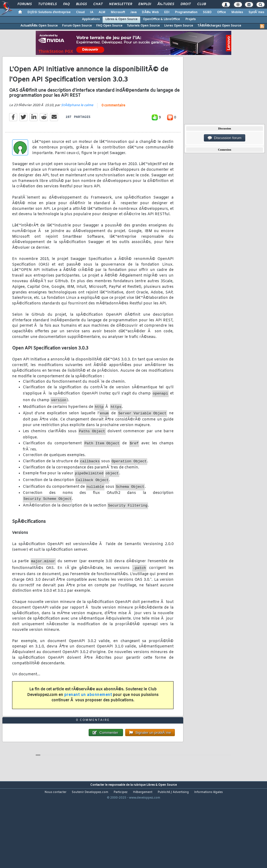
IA (92, 12)
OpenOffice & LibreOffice (161, 19)
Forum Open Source (77, 26)
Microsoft (118, 12)
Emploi (145, 4)
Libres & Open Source (121, 19)
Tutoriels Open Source (143, 26)
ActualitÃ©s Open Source (39, 26)
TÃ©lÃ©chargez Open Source (219, 26)
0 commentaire (113, 117)
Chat (98, 4)
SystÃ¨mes (256, 12)
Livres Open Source (179, 26)
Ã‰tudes (166, 4)
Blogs (81, 4)
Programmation (186, 12)
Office (221, 12)
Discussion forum (225, 138)
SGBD (207, 12)
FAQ (66, 4)
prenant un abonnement (88, 707)
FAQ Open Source (109, 26)
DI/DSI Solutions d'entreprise (49, 12)
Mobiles (237, 12)
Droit (186, 4)
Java (133, 12)
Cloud (80, 12)
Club (201, 4)
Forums (25, 4)
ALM (102, 12)
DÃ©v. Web (150, 12)
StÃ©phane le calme (77, 117)
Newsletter (120, 4)
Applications (91, 19)
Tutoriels (47, 4)
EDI (167, 12)
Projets (191, 19)
